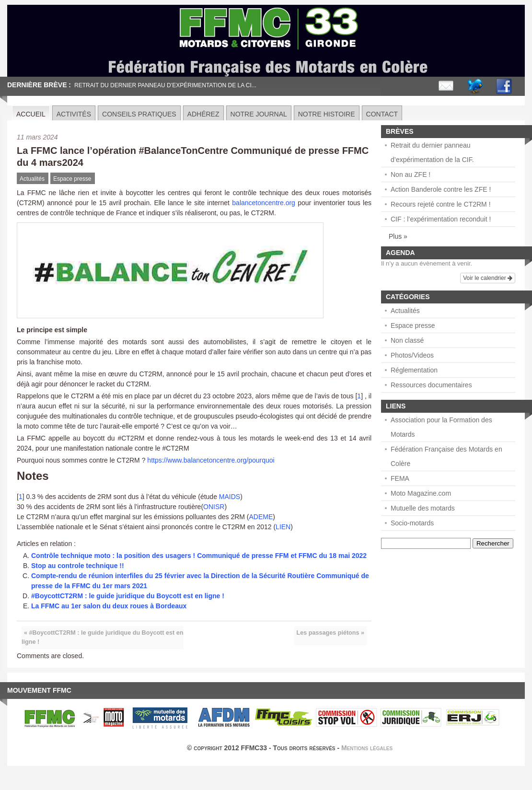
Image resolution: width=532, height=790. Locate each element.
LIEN (283, 527)
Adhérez (203, 114)
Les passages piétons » (330, 633)
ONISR (214, 507)
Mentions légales (367, 748)
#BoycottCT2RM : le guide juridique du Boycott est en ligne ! (128, 596)
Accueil (31, 114)
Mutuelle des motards (423, 508)
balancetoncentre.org (264, 203)
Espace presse (72, 179)
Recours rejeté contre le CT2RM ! (441, 204)
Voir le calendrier (488, 278)
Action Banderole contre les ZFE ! (441, 189)
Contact (382, 114)
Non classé (407, 340)
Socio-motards (412, 523)
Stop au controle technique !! (78, 566)
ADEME (261, 517)
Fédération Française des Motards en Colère (446, 456)
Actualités (32, 179)
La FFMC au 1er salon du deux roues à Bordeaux (109, 606)
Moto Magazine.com (421, 493)
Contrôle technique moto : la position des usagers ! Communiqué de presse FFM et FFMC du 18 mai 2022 (199, 556)
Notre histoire (327, 114)
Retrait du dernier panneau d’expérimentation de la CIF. (432, 152)
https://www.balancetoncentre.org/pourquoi (211, 460)
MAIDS (230, 497)
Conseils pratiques (139, 114)
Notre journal (259, 114)
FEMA (400, 478)
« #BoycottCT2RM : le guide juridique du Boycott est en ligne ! (102, 637)
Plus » (398, 236)
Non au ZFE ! (411, 174)
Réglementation (414, 370)
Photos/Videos (412, 355)
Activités (74, 114)
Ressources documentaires (431, 385)
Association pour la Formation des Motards (441, 427)
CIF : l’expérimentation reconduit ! (441, 219)
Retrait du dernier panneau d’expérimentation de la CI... (165, 85)
